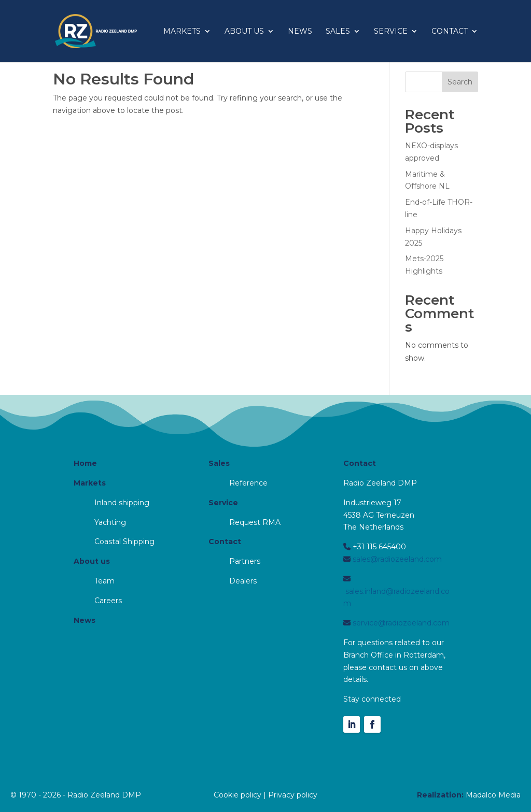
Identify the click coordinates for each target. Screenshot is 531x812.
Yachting (110, 522)
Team (104, 581)
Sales (338, 32)
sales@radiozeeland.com (396, 559)
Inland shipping (122, 503)
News (300, 32)
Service (391, 32)
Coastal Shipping (124, 542)
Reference (248, 483)
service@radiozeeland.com (400, 623)
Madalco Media (493, 795)
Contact (450, 32)
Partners (245, 561)
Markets (182, 32)
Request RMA (255, 522)
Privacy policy (293, 795)
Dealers (243, 581)
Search (460, 82)
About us (244, 32)
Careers (108, 601)
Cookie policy (237, 795)
